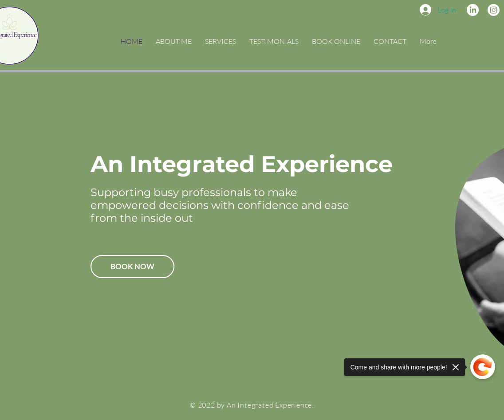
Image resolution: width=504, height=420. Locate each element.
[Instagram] (494, 10)
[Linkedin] (473, 10)
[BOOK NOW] (132, 267)
